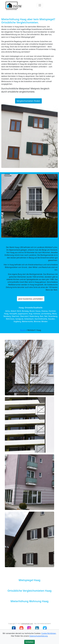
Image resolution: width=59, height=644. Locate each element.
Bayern (23, 330)
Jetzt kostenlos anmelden (31, 299)
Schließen (30, 642)
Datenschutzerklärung (38, 636)
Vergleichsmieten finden (28, 101)
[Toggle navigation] (40, 5)
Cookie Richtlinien (49, 633)
